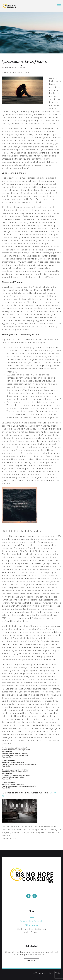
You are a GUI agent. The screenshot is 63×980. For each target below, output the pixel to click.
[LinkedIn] (35, 896)
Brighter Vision (54, 973)
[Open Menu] (59, 6)
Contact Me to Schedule (31, 921)
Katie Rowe (10, 68)
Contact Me (32, 961)
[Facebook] (28, 896)
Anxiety (22, 68)
